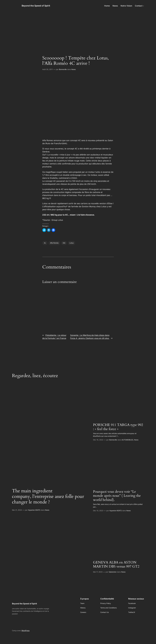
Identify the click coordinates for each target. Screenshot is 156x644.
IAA (64, 243)
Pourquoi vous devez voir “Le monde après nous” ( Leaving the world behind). (117, 496)
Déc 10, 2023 (98, 511)
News (74, 69)
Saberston (113, 572)
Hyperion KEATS (34, 510)
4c (45, 243)
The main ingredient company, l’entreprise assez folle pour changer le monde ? (48, 497)
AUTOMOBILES (127, 440)
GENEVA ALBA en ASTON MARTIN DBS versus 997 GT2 (116, 565)
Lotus (71, 243)
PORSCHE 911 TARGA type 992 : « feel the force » (118, 427)
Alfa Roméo (54, 243)
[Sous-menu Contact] (143, 6)
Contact (139, 6)
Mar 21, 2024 (17, 510)
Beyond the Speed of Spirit (36, 6)
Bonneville (63, 69)
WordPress (25, 631)
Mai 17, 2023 (98, 572)
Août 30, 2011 (48, 69)
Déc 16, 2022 (98, 440)
